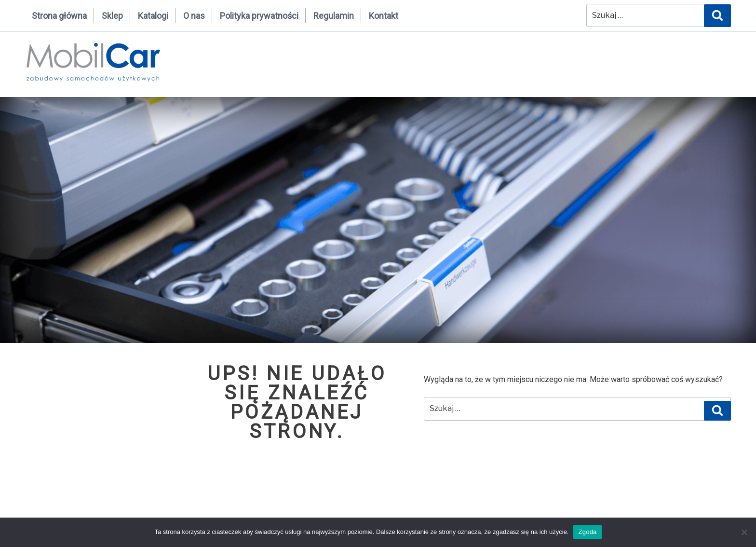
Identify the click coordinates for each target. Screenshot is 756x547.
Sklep (112, 16)
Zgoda (587, 532)
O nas (194, 16)
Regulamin (334, 16)
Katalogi (153, 16)
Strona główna (59, 16)
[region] (378, 220)
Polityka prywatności (259, 16)
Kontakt (384, 16)
